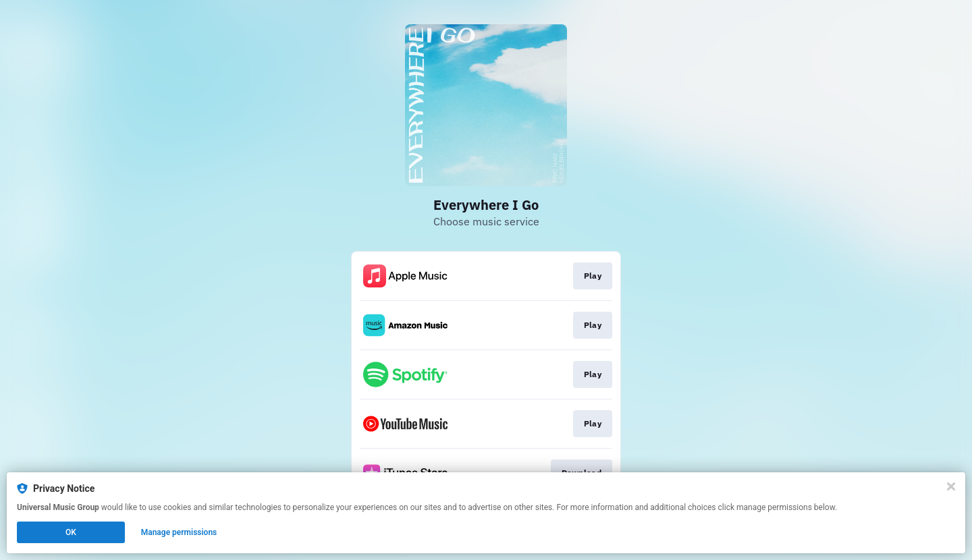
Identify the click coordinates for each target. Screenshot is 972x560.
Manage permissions (179, 532)
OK (71, 532)
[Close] (951, 486)
